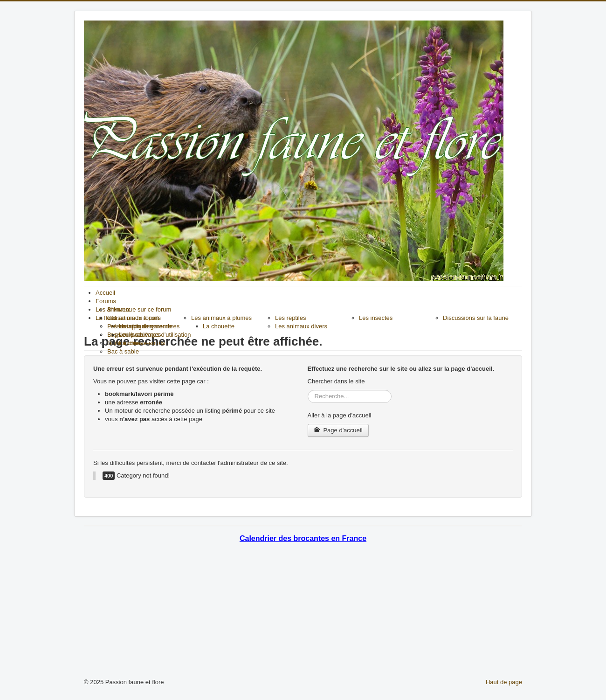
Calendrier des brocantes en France (303, 538)
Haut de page (504, 682)
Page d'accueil (338, 430)
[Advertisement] (303, 613)
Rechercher (308, 390)
